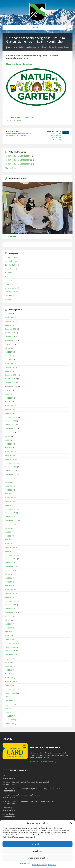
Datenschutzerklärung (39, 865)
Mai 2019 (8, 628)
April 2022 (9, 494)
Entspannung (10, 257)
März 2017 (9, 716)
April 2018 (9, 674)
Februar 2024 (10, 409)
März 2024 (9, 406)
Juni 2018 (8, 666)
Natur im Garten (15, 121)
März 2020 (9, 589)
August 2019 (10, 616)
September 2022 (11, 475)
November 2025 (11, 333)
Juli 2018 (8, 662)
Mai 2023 (8, 444)
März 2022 (9, 497)
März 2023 (9, 452)
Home (8, 47)
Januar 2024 (9, 413)
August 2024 (10, 390)
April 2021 (9, 540)
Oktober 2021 (10, 517)
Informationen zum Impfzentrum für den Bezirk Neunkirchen (19, 135)
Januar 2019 (9, 639)
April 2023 (9, 448)
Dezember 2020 (11, 555)
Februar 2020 (10, 593)
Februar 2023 (10, 455)
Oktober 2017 (10, 697)
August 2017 (10, 704)
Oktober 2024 (10, 383)
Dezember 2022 (11, 463)
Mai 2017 (8, 712)
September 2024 (11, 386)
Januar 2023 (9, 459)
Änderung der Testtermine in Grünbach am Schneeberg (56, 137)
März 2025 (9, 363)
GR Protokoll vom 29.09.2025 (18, 160)
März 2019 (9, 635)
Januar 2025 (9, 371)
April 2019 (9, 632)
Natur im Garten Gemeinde (19, 64)
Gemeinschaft (10, 265)
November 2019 (11, 605)
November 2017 (11, 693)
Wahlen (8, 299)
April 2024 (9, 402)
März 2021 (9, 543)
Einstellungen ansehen (38, 858)
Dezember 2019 (11, 601)
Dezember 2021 (11, 509)
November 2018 (11, 647)
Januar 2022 (9, 505)
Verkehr (8, 296)
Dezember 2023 (11, 417)
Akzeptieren (38, 844)
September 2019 (11, 613)
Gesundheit (9, 269)
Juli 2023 (8, 436)
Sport (7, 280)
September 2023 (11, 429)
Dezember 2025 (11, 329)
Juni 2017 (8, 708)
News (15, 47)
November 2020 (11, 559)
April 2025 (9, 360)
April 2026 (9, 314)
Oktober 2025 (10, 337)
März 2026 (9, 317)
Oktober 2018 (10, 651)
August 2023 (10, 432)
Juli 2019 (8, 620)
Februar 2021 (10, 547)
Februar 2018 (10, 681)
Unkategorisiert (11, 288)
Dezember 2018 (11, 643)
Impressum (52, 865)
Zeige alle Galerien (13, 236)
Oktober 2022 (10, 471)
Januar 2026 (9, 325)
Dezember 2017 (11, 689)
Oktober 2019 (10, 609)
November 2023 (11, 421)
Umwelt (31, 118)
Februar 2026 (10, 321)
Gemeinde (24, 118)
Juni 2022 (8, 486)
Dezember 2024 (11, 375)
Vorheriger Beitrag (54, 132)
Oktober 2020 (10, 563)
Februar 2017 (10, 720)
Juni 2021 (8, 532)
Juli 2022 (8, 482)
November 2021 (11, 513)
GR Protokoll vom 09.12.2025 (18, 156)
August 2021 (10, 524)
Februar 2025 (10, 367)
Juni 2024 (8, 394)
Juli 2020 (8, 574)
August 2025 (10, 344)
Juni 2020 (8, 578)
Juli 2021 (8, 528)
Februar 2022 (10, 501)
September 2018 (11, 655)
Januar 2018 (9, 685)
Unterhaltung (10, 292)
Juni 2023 (8, 440)
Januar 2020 (9, 597)
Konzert (8, 273)
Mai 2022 (8, 490)
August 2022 (10, 478)
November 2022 (11, 467)
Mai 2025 (8, 356)
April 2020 (9, 586)
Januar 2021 (9, 551)
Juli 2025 (8, 348)
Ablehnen (38, 851)
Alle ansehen (10, 168)
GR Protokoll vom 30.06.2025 (18, 164)
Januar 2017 (9, 724)
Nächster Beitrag (13, 132)
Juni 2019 (8, 624)
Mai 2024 (8, 398)
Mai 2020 (8, 582)
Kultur (7, 276)
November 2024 (11, 379)
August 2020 (10, 570)
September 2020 (11, 567)
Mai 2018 (8, 670)
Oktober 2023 (10, 425)
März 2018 (9, 678)
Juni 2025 (8, 352)
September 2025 (11, 340)
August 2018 (10, 659)
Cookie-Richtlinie (25, 863)
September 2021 (11, 521)
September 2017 (11, 701)
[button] (71, 823)
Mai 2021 (8, 536)
